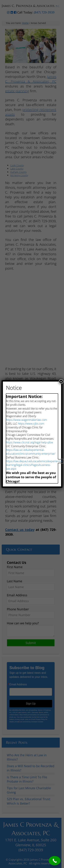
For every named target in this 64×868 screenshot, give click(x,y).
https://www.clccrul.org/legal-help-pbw (30, 442)
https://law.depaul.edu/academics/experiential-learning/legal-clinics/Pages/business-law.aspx (35, 465)
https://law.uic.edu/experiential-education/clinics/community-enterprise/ (31, 452)
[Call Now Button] (55, 861)
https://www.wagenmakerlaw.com (26, 420)
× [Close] (61, 382)
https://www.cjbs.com (31, 424)
